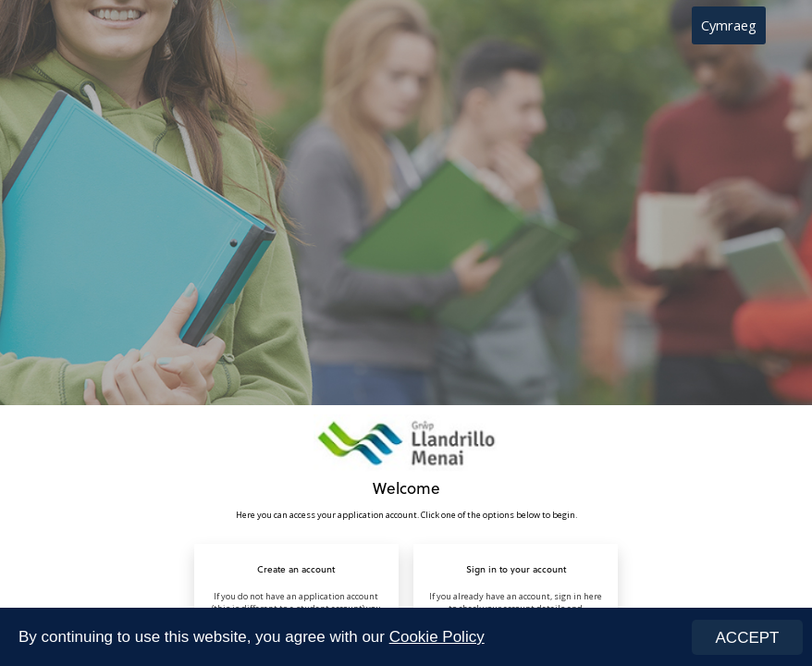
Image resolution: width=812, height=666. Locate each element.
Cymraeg (729, 25)
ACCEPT (748, 638)
